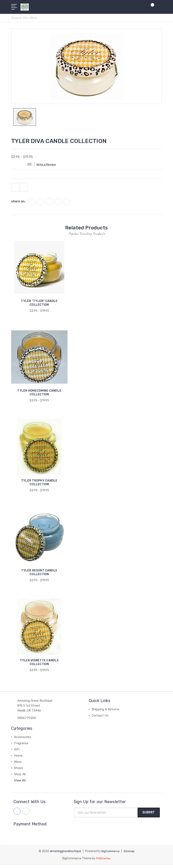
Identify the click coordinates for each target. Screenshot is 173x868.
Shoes (19, 771)
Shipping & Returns (105, 712)
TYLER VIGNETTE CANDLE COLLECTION (39, 665)
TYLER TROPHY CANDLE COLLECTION (39, 485)
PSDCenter (103, 861)
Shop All (20, 777)
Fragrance (21, 746)
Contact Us (100, 718)
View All (20, 783)
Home (18, 758)
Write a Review (49, 166)
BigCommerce (110, 854)
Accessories (23, 740)
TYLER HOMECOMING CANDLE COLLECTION (39, 395)
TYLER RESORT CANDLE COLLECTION (39, 575)
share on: (18, 204)
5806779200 (27, 721)
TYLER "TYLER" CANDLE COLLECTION (39, 306)
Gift (17, 752)
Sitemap (129, 854)
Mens (18, 764)
